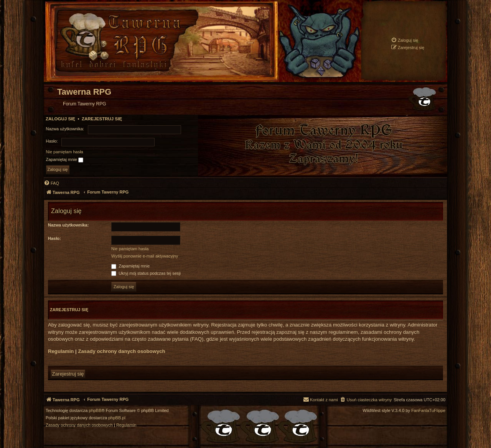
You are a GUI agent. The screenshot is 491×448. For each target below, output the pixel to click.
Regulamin (61, 351)
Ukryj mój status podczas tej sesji (146, 273)
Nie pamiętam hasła (65, 152)
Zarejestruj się (102, 119)
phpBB (95, 411)
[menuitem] (404, 40)
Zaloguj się (60, 119)
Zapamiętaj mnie (65, 160)
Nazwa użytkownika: (68, 225)
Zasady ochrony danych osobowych (121, 351)
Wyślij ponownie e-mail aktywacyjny (145, 256)
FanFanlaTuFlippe (428, 411)
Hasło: (54, 238)
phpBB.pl (117, 418)
